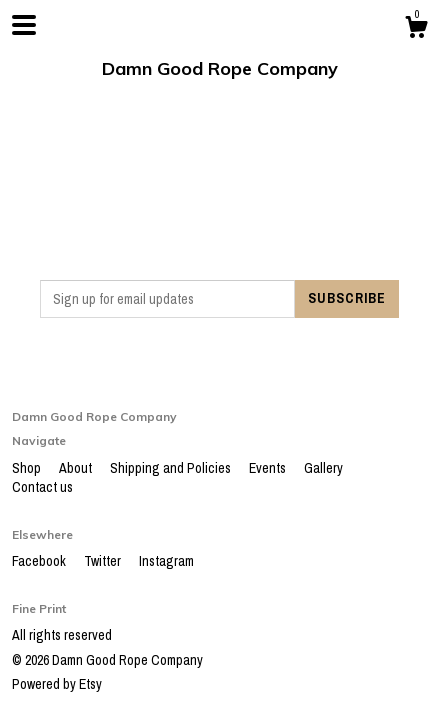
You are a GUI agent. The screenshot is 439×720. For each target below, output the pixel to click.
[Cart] (416, 30)
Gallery (323, 468)
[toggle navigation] (24, 25)
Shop (28, 468)
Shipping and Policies (172, 468)
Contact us (42, 487)
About (77, 468)
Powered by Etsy (57, 684)
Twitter (104, 561)
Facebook (40, 561)
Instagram (166, 561)
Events (269, 468)
